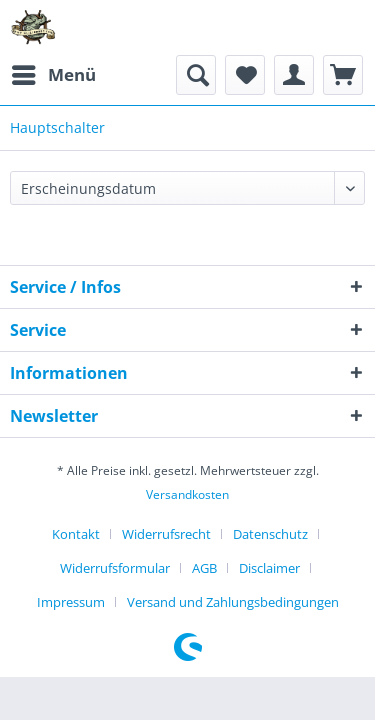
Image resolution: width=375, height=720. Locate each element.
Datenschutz (270, 534)
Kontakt (76, 534)
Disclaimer (269, 568)
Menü (54, 72)
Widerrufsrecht (166, 534)
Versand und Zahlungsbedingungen (233, 602)
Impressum (71, 602)
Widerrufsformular (115, 568)
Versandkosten (187, 494)
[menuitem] (53, 75)
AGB (204, 568)
